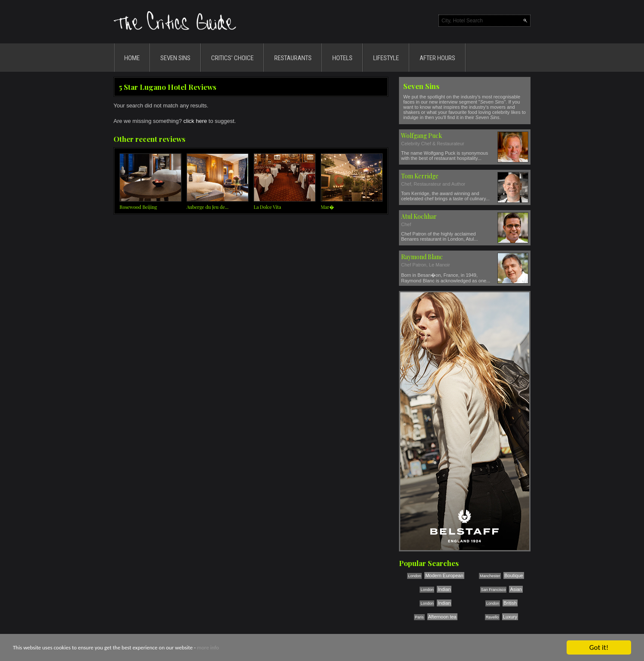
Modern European (444, 575)
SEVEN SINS (175, 58)
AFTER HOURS (437, 58)
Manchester (490, 576)
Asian (516, 589)
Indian (444, 589)
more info (208, 648)
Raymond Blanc (422, 257)
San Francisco (494, 590)
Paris (419, 617)
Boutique (514, 575)
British (510, 603)
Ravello (492, 617)
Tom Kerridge (420, 176)
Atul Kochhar (419, 216)
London (414, 576)
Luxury (510, 617)
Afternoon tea (442, 617)
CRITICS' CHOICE (232, 58)
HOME (132, 58)
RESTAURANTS (293, 58)
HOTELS (342, 58)
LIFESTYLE (386, 58)
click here (195, 121)
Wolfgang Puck (422, 136)
